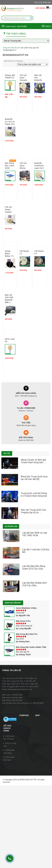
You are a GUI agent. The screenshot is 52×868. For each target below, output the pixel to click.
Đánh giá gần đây (13, 603)
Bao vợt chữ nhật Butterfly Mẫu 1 (9, 299)
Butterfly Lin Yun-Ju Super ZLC (10, 121)
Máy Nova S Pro (17, 621)
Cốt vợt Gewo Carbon (8, 209)
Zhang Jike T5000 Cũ (10, 76)
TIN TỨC (7, 453)
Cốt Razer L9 (39, 252)
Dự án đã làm (11, 526)
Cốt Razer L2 (24, 252)
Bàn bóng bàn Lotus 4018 (9, 166)
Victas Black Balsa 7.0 (9, 253)
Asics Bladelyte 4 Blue (20, 608)
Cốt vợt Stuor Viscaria (23, 78)
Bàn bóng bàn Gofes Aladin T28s (25, 647)
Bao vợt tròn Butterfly (38, 78)
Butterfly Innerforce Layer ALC (39, 166)
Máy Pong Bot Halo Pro (21, 634)
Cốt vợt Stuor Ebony (23, 166)
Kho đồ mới (15, 48)
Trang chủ (7, 48)
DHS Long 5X (10, 340)
